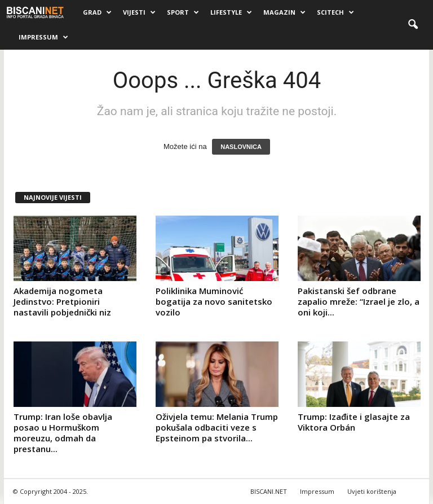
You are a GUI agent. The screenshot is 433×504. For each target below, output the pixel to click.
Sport (183, 12)
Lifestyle (231, 12)
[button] (413, 25)
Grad (97, 12)
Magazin (284, 12)
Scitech (335, 12)
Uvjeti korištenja (372, 491)
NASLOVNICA (241, 147)
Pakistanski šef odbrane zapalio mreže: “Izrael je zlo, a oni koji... (359, 301)
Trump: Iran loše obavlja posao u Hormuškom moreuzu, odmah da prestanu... (63, 433)
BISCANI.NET (269, 491)
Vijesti (139, 12)
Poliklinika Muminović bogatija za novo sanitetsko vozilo (214, 301)
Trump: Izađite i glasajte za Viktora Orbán (354, 422)
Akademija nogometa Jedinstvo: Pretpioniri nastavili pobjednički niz (62, 301)
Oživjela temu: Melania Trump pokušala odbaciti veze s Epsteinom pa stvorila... (217, 427)
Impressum (43, 37)
